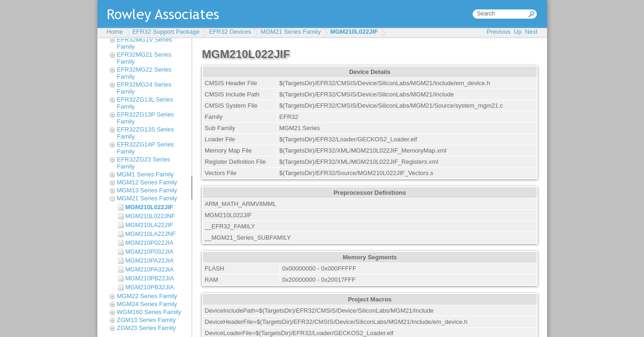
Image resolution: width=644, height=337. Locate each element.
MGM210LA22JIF (149, 225)
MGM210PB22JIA (150, 278)
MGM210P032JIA (150, 252)
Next (531, 32)
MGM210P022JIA (150, 243)
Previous (499, 32)
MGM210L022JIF (354, 32)
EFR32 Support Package (166, 32)
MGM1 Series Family (145, 174)
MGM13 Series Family (147, 190)
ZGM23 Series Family (147, 328)
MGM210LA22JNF (151, 234)
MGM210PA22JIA (150, 260)
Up (518, 32)
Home (115, 32)
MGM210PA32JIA (150, 269)
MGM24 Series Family (147, 304)
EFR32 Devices (230, 32)
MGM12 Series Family (147, 182)
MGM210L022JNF (150, 216)
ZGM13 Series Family (147, 320)
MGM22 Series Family (147, 296)
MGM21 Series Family (291, 32)
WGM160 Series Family (149, 312)
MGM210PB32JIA (150, 287)
